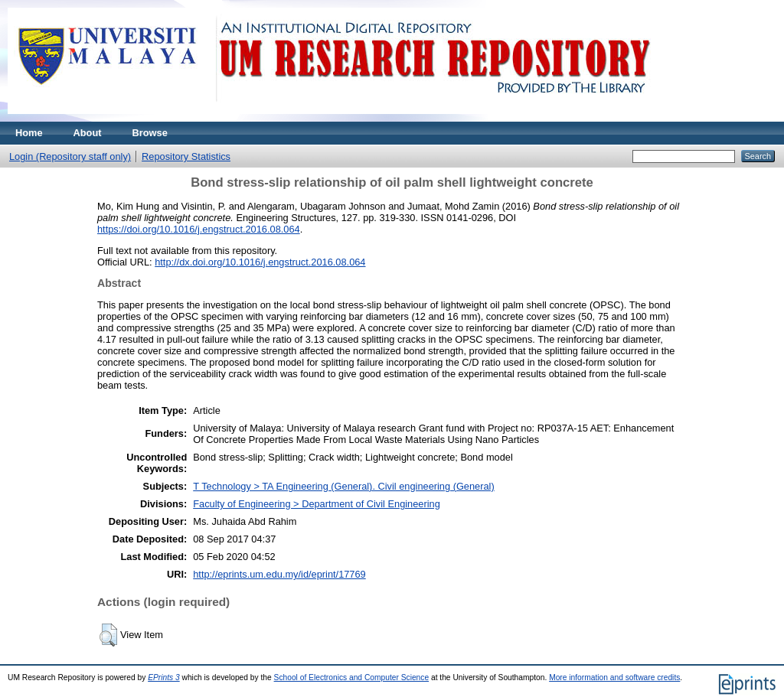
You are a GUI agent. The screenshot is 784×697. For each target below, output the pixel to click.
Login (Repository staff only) (70, 156)
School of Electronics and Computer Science (352, 677)
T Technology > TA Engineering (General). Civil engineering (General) (344, 486)
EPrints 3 (164, 677)
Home (29, 133)
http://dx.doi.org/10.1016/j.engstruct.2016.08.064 (260, 262)
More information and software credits (614, 677)
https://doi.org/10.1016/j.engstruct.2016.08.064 (199, 229)
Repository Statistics (186, 156)
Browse (150, 133)
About (88, 133)
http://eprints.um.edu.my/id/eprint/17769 (279, 574)
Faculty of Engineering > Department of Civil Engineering (317, 504)
